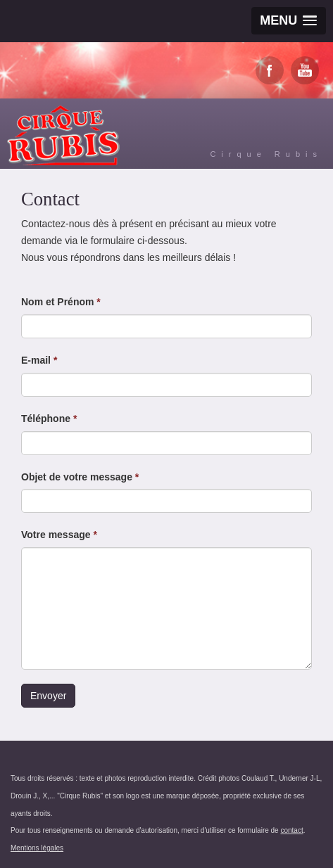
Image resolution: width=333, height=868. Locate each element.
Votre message (59, 535)
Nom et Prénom (61, 302)
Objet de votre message (80, 477)
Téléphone (49, 419)
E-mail (39, 360)
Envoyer (48, 696)
